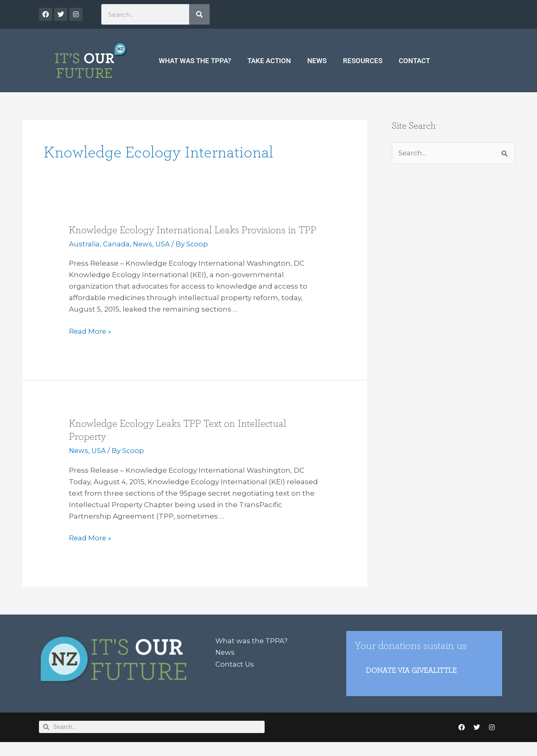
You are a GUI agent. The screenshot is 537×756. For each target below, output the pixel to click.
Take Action (269, 61)
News (317, 61)
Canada (117, 257)
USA (164, 257)
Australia (84, 257)
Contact (414, 61)
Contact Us (235, 676)
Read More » (91, 344)
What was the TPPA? (195, 61)
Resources (363, 61)
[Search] (199, 14)
